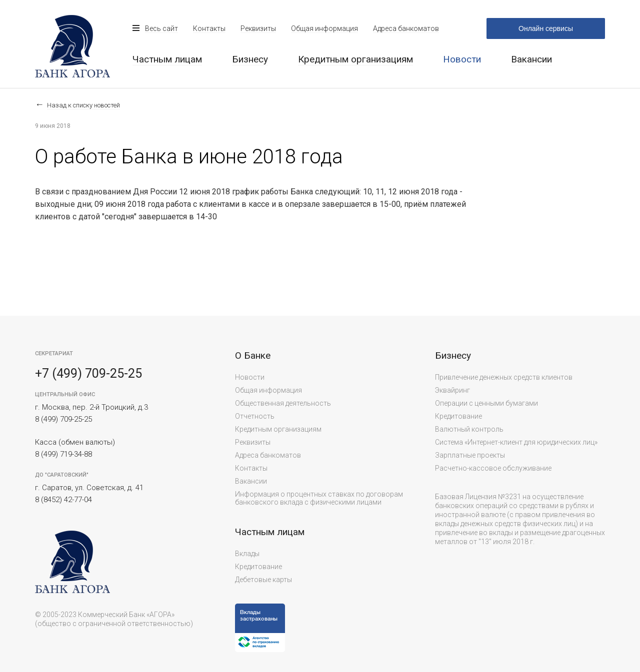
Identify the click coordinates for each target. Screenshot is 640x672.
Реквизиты (258, 28)
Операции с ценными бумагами (486, 403)
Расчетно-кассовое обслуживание (493, 468)
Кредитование (258, 567)
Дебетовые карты (263, 580)
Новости (250, 377)
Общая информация (324, 28)
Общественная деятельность (283, 403)
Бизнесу (250, 59)
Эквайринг (452, 390)
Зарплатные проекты (470, 455)
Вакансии (531, 59)
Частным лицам (167, 59)
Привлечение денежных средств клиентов (504, 377)
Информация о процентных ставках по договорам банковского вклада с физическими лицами (319, 498)
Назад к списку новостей (83, 105)
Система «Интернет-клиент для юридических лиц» (516, 442)
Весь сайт (161, 28)
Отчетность (255, 416)
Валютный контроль (469, 429)
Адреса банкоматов (406, 28)
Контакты (209, 28)
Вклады (247, 554)
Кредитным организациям (355, 59)
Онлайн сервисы (546, 28)
